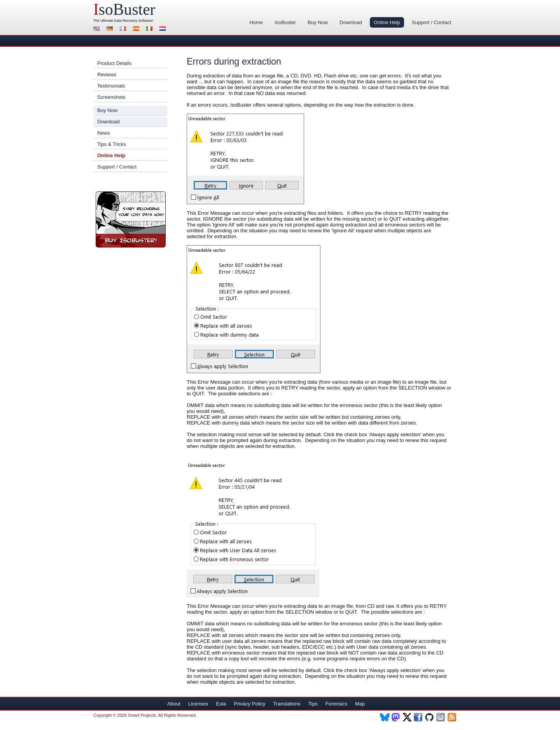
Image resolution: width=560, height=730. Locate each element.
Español (137, 29)
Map (360, 704)
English (98, 29)
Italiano (150, 29)
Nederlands (164, 29)
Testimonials (111, 86)
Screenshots (111, 97)
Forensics (336, 704)
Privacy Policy (249, 704)
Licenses (198, 704)
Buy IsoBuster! (131, 219)
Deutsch (111, 29)
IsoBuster (285, 22)
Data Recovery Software (133, 21)
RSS (452, 717)
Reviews (107, 75)
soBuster (124, 9)
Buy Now (318, 22)
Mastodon (396, 717)
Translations (287, 704)
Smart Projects (142, 715)
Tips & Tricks (112, 144)
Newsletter (441, 717)
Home (256, 22)
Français (124, 29)
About (174, 704)
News (104, 133)
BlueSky (385, 717)
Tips (313, 704)
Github (430, 717)
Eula (221, 704)
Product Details (114, 63)
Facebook (419, 717)
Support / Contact (431, 22)
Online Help (387, 22)
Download (351, 22)
